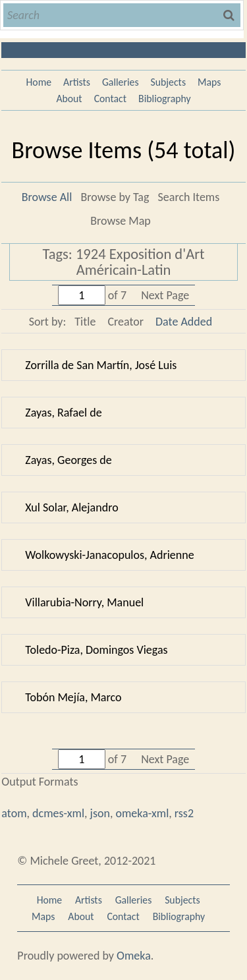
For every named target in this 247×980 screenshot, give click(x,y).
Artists (77, 82)
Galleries (121, 82)
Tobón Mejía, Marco (73, 697)
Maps (209, 82)
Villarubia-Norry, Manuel (84, 602)
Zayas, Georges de (68, 460)
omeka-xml (142, 813)
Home (39, 82)
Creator (125, 322)
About (69, 99)
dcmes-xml (58, 813)
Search (230, 15)
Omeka (134, 956)
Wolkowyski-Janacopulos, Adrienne (109, 555)
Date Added (184, 322)
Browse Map (120, 221)
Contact (110, 99)
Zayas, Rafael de (63, 413)
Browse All (47, 197)
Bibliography (165, 99)
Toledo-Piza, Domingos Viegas (96, 650)
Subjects (169, 82)
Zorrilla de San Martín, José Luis (101, 365)
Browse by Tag (115, 197)
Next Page (165, 295)
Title (85, 322)
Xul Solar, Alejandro (71, 507)
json (100, 813)
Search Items (189, 197)
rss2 (184, 813)
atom (14, 813)
